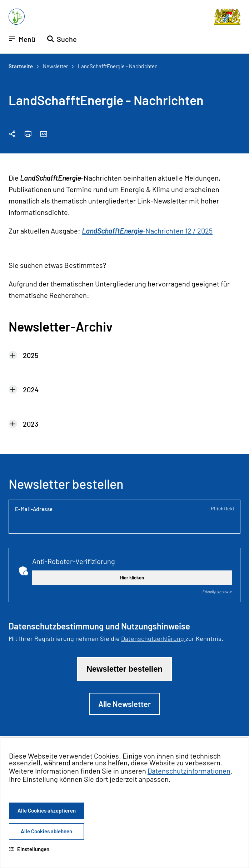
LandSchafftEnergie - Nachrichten (118, 66)
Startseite (21, 66)
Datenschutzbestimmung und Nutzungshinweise (99, 626)
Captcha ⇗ (217, 592)
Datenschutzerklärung (153, 638)
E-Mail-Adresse (124, 509)
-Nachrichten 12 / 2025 (147, 231)
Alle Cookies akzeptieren (47, 810)
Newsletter (55, 66)
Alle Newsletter (124, 704)
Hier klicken (132, 578)
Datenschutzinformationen (189, 771)
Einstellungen (29, 849)
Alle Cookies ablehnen (46, 831)
